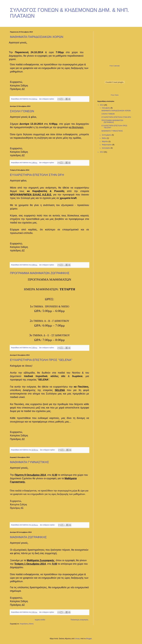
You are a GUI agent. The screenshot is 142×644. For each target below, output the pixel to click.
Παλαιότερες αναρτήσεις (79, 620)
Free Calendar (115, 66)
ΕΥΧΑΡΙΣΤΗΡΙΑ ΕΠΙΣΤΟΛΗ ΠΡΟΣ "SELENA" (41, 360)
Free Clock (115, 95)
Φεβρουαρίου (107, 145)
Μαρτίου (105, 141)
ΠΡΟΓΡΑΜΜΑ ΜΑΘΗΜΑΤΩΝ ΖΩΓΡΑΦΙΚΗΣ (40, 273)
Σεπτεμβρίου (107, 135)
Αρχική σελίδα (40, 620)
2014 (102, 105)
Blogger (89, 639)
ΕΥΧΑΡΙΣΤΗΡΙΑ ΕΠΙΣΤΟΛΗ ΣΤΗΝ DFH (37, 175)
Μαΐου (104, 138)
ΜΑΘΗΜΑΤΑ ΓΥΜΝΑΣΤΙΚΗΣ (29, 462)
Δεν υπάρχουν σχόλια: (47, 99)
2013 (102, 152)
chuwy (77, 639)
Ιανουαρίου (106, 148)
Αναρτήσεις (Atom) (27, 624)
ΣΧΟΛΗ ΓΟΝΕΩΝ (22, 111)
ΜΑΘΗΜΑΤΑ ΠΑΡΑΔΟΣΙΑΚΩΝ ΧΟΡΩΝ (37, 37)
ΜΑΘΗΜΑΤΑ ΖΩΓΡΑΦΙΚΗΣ (28, 537)
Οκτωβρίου (106, 108)
